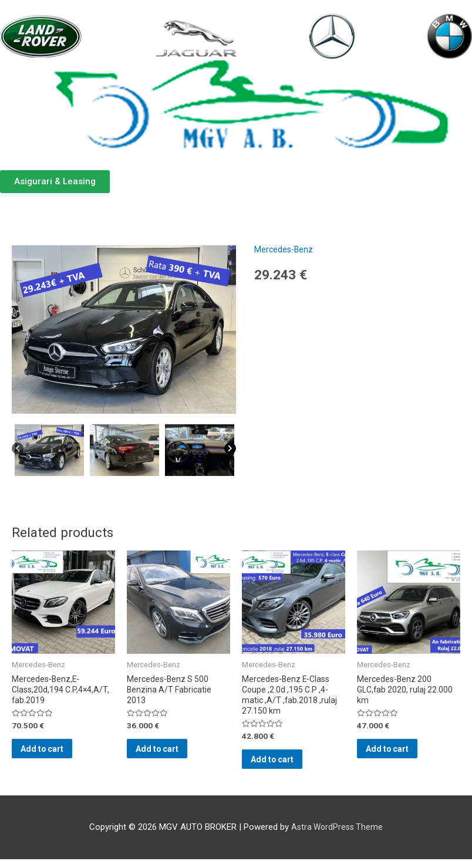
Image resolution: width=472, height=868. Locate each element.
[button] (55, 182)
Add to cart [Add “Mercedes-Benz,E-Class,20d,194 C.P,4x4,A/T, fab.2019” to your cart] (58, 754)
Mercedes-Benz (285, 249)
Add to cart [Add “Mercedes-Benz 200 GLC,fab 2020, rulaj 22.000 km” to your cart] (404, 754)
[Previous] (18, 451)
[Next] (230, 451)
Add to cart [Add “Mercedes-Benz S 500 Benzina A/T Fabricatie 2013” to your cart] (173, 754)
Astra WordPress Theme (337, 836)
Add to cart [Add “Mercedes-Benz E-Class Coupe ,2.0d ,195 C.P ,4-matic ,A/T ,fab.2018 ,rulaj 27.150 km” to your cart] (289, 765)
